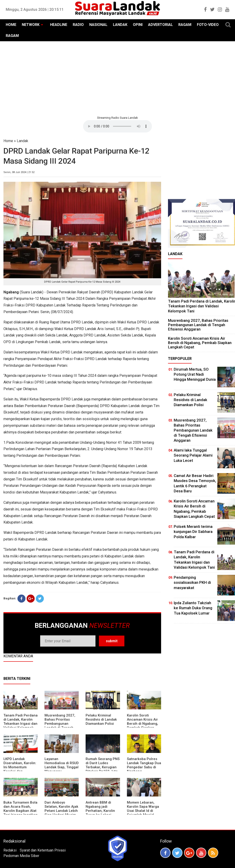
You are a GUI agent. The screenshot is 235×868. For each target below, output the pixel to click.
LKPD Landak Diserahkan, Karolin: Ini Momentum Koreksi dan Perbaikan (20, 767)
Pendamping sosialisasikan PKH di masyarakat (192, 582)
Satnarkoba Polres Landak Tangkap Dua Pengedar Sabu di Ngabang (144, 765)
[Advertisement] (117, 78)
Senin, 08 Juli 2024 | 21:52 (19, 172)
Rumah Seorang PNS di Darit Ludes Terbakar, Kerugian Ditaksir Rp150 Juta (103, 765)
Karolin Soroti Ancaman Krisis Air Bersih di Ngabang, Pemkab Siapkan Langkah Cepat (143, 724)
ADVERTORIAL (160, 25)
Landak (22, 141)
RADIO (78, 25)
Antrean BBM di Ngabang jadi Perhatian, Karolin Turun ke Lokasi (100, 809)
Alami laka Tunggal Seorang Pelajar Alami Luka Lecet (193, 455)
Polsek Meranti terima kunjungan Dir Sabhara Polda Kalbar (193, 532)
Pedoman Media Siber (21, 856)
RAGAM (185, 25)
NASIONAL (98, 25)
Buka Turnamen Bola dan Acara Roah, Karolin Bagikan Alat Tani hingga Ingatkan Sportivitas (21, 811)
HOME (11, 25)
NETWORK (31, 25)
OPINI (138, 25)
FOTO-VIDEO (208, 25)
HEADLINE (59, 25)
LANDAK (120, 25)
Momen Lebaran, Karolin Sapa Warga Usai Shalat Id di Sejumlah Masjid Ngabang (143, 811)
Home (8, 141)
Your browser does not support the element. (117, 126)
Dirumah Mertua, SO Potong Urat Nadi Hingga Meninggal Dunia (195, 374)
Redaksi (10, 850)
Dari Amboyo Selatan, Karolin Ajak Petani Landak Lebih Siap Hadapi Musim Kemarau (61, 811)
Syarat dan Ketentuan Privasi (43, 850)
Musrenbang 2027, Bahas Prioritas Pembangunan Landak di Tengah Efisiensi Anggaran (60, 724)
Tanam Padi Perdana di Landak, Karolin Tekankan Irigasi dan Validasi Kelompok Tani (21, 724)
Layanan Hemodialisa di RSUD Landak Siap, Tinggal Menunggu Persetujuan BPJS (62, 767)
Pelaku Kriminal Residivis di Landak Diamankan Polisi (101, 719)
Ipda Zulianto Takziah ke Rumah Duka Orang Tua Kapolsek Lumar (193, 608)
